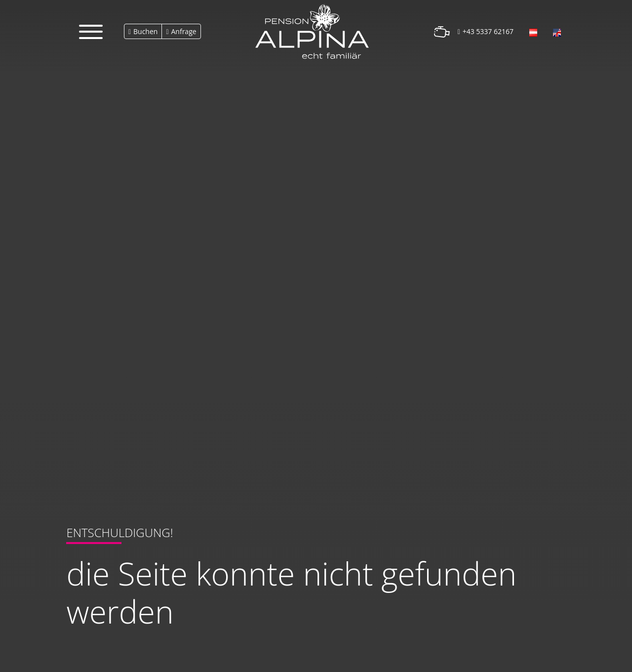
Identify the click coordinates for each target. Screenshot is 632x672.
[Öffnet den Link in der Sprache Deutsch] (533, 31)
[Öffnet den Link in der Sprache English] (557, 31)
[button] (91, 32)
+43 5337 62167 (488, 31)
